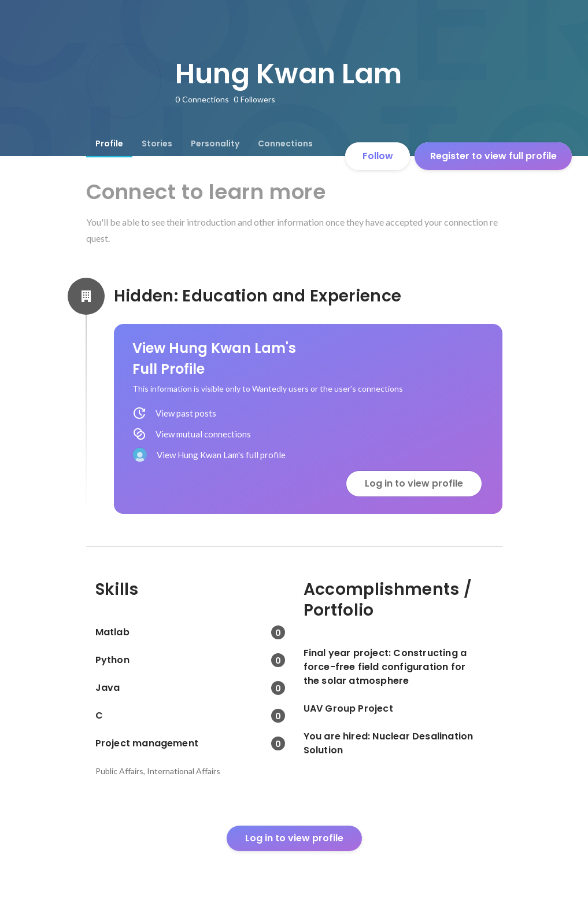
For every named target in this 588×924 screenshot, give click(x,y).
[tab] (109, 143)
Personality (215, 143)
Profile (109, 143)
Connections (285, 143)
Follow (378, 156)
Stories (157, 143)
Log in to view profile (414, 483)
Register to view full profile (493, 156)
